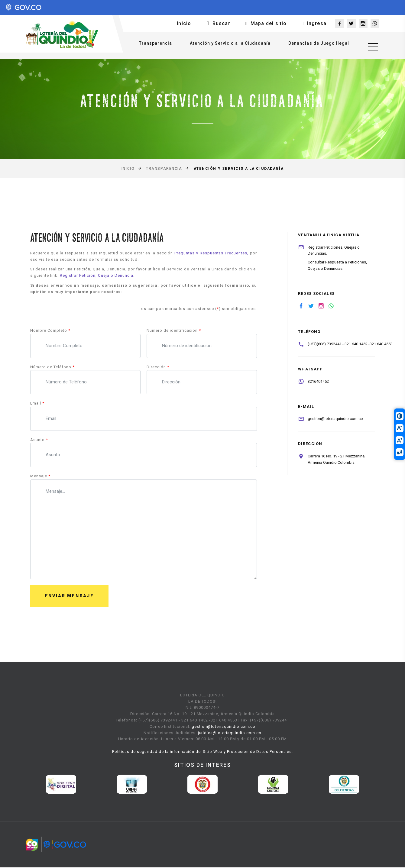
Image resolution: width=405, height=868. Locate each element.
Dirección (158, 367)
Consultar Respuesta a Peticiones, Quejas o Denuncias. (337, 265)
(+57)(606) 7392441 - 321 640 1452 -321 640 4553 (350, 344)
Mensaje (40, 476)
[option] (61, 785)
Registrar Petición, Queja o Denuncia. (97, 275)
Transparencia (152, 44)
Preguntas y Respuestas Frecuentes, (211, 253)
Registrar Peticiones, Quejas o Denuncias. (334, 250)
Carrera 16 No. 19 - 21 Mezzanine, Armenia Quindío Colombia (337, 459)
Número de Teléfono (52, 367)
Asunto (39, 440)
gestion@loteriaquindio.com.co (335, 419)
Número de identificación (174, 330)
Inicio (184, 23)
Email (37, 403)
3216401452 (318, 381)
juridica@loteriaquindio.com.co (230, 733)
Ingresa (317, 23)
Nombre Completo (50, 330)
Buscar (221, 23)
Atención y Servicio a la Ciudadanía (227, 44)
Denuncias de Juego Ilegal (316, 44)
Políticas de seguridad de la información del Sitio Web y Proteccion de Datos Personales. (203, 752)
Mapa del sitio (269, 23)
